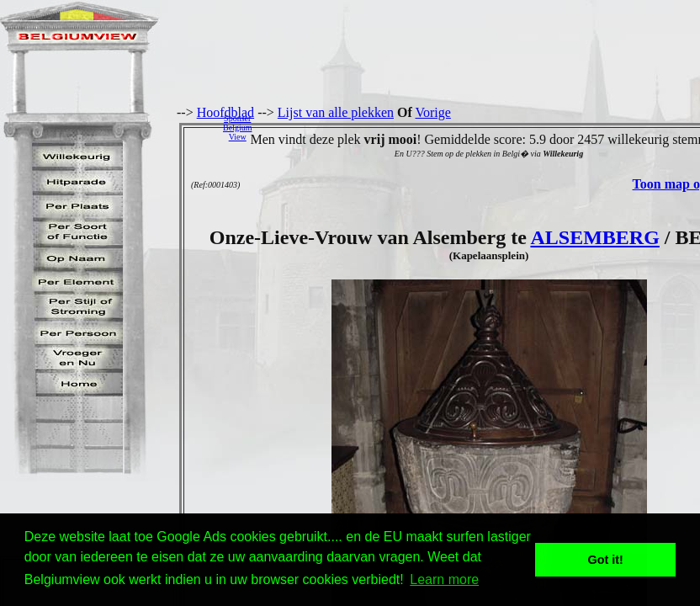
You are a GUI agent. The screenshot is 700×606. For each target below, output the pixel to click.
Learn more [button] (444, 579)
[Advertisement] (480, 127)
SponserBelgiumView (237, 128)
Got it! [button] (606, 560)
